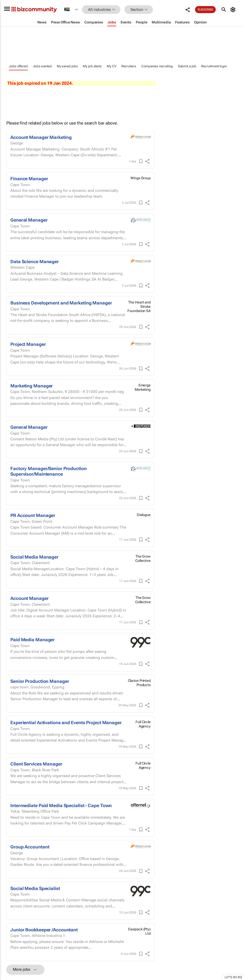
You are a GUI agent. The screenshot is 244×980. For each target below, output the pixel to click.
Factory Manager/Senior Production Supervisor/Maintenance (49, 471)
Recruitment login (214, 66)
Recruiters (129, 66)
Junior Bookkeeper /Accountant (44, 930)
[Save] (141, 161)
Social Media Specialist (35, 888)
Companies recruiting (157, 66)
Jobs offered (18, 66)
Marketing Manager (32, 386)
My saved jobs (67, 66)
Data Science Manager (35, 262)
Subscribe (205, 10)
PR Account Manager (33, 515)
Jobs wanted (42, 66)
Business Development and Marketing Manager (61, 303)
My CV (112, 66)
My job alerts (92, 66)
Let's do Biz (233, 977)
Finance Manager (29, 179)
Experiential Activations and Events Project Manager (66, 723)
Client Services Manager (36, 764)
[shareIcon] (147, 161)
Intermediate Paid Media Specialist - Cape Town (61, 805)
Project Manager (28, 344)
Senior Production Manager (40, 681)
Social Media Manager (34, 557)
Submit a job (187, 66)
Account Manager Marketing (41, 137)
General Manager (29, 220)
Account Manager (30, 598)
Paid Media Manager (33, 640)
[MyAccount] (234, 10)
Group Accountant (30, 847)
